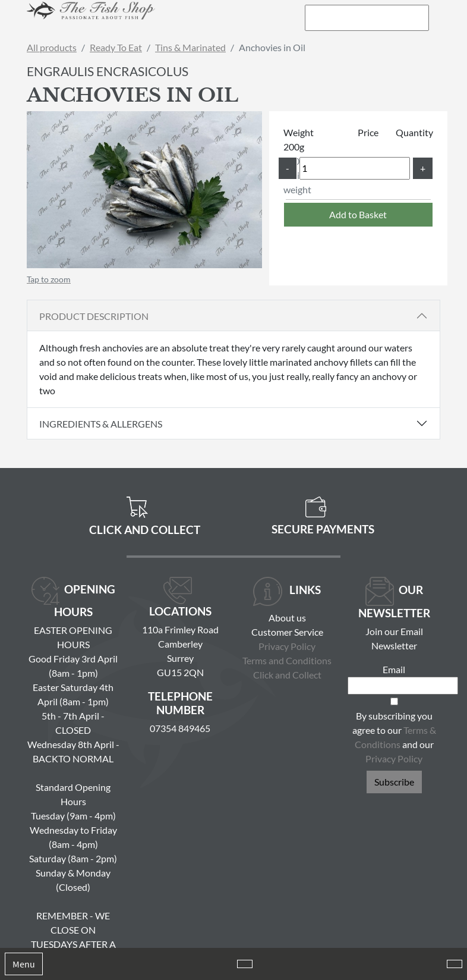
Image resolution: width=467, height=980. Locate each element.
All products (52, 47)
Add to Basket (358, 214)
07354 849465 (180, 728)
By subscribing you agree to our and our (394, 737)
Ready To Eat (116, 47)
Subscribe (394, 782)
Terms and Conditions (287, 660)
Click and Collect (287, 675)
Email (394, 669)
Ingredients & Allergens (105, 424)
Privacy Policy (287, 646)
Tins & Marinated (190, 47)
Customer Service (287, 632)
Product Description (94, 316)
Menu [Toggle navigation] (24, 964)
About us (287, 618)
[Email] (403, 686)
